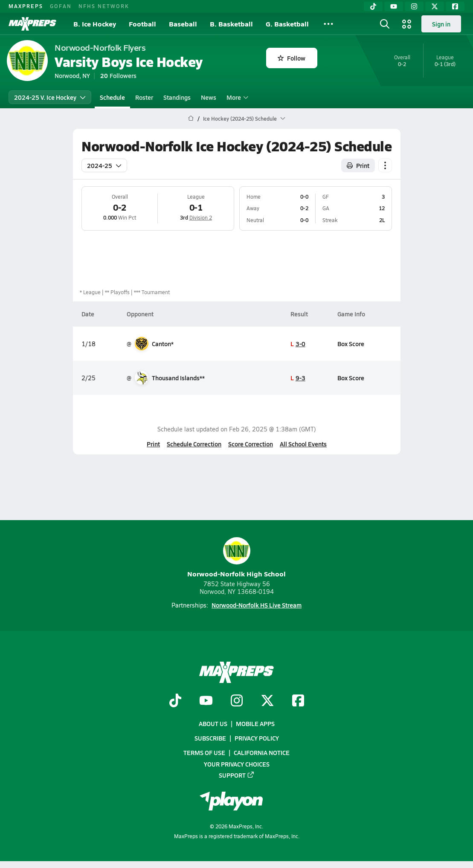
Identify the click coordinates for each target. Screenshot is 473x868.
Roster (144, 97)
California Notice (262, 752)
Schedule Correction (194, 444)
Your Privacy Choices (237, 764)
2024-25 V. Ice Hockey (50, 97)
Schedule (112, 97)
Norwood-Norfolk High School (236, 558)
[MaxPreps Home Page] (191, 119)
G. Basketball (287, 24)
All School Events (303, 444)
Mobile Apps (255, 723)
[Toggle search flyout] (385, 24)
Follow (292, 58)
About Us (213, 723)
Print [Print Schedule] (358, 165)
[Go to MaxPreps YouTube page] (206, 701)
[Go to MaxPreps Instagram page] (237, 701)
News (209, 97)
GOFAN (61, 6)
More (236, 97)
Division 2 (200, 217)
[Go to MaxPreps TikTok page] (175, 701)
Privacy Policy (257, 738)
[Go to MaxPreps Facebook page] (298, 701)
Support (237, 775)
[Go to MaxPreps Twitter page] (267, 701)
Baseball (183, 24)
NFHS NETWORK (104, 6)
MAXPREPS (26, 6)
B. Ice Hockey (95, 24)
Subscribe (210, 738)
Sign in (441, 24)
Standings (177, 97)
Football (142, 24)
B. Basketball (231, 24)
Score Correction (251, 444)
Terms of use (204, 752)
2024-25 (104, 165)
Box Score (350, 344)
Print (153, 444)
